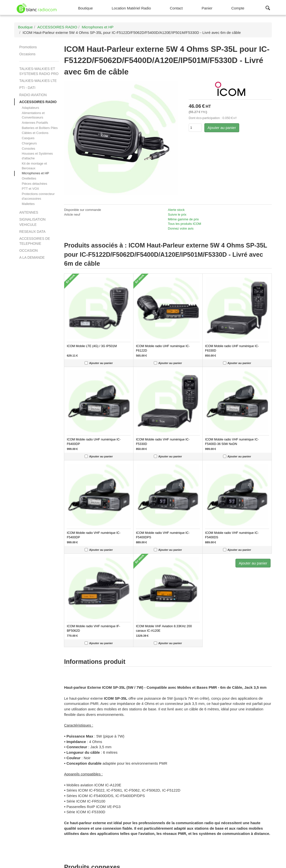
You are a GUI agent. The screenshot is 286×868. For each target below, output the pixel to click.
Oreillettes (29, 178)
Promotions (28, 47)
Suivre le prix (177, 215)
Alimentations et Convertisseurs (33, 115)
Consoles (28, 149)
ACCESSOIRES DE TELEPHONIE (35, 241)
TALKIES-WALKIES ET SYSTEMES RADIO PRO (39, 71)
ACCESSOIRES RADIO (38, 102)
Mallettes (28, 204)
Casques (28, 138)
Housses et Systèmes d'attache (37, 156)
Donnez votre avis (181, 228)
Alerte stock (176, 210)
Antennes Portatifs (35, 123)
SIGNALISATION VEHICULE (32, 222)
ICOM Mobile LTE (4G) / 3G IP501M (92, 346)
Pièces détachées (34, 184)
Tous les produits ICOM (185, 224)
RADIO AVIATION (33, 95)
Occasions (27, 54)
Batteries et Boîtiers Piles (40, 128)
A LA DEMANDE (32, 257)
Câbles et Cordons (35, 133)
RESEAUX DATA (32, 232)
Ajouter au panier (222, 128)
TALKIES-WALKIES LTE (38, 81)
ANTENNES (29, 212)
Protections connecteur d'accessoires (38, 196)
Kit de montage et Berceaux (34, 166)
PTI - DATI (27, 88)
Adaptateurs (30, 108)
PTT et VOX (30, 189)
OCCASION (28, 250)
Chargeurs (29, 143)
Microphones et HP (35, 173)
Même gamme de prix (183, 219)
